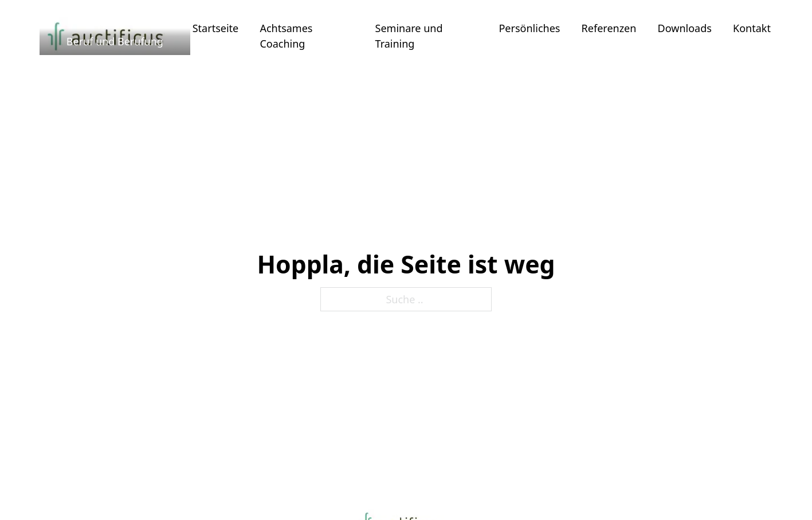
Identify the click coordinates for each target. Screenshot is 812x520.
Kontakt (752, 28)
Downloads (685, 28)
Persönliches (529, 28)
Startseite (215, 28)
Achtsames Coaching (286, 36)
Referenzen (609, 28)
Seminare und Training (409, 36)
